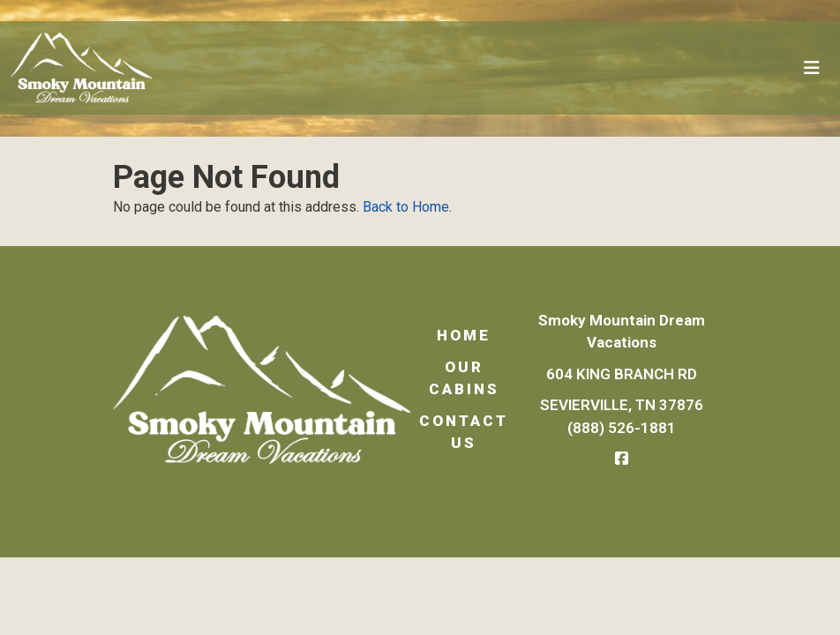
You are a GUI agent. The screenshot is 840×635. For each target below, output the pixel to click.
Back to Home (406, 207)
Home (464, 335)
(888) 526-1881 (622, 428)
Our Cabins (464, 378)
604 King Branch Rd (622, 374)
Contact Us (464, 432)
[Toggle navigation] (812, 68)
